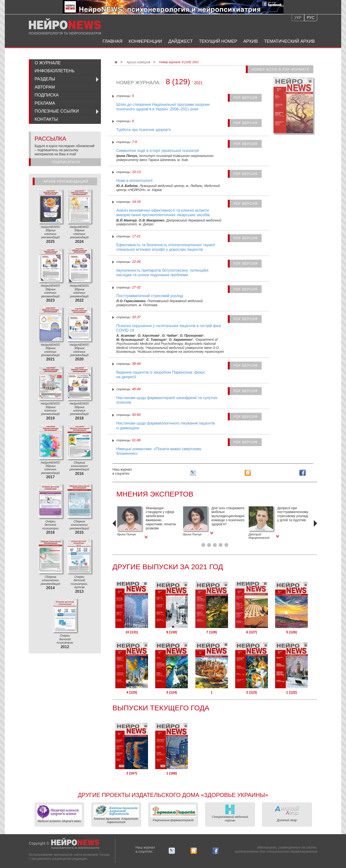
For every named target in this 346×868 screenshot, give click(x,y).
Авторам (45, 87)
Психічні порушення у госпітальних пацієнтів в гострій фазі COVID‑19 (169, 328)
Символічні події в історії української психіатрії (158, 151)
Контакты (46, 119)
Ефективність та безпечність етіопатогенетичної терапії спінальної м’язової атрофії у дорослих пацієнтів (166, 247)
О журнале (48, 63)
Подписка (47, 95)
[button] (203, 545)
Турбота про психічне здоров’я (143, 130)
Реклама (45, 103)
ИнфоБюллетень (55, 71)
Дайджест (181, 41)
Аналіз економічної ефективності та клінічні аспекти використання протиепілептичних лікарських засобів (163, 213)
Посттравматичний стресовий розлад (150, 296)
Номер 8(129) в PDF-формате (280, 69)
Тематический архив (289, 41)
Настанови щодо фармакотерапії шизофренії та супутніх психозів (167, 400)
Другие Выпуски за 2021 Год (168, 567)
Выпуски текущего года (161, 708)
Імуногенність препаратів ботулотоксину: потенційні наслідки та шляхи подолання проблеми (162, 273)
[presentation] (115, 530)
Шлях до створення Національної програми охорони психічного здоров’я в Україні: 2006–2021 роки (163, 107)
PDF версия (246, 98)
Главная (113, 41)
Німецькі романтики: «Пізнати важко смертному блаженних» (159, 451)
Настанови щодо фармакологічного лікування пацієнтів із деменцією (166, 425)
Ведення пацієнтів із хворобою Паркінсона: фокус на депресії (161, 375)
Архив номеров (138, 62)
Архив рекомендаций (66, 181)
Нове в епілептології (134, 181)
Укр (298, 18)
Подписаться (66, 162)
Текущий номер (218, 41)
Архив (251, 41)
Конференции (145, 41)
